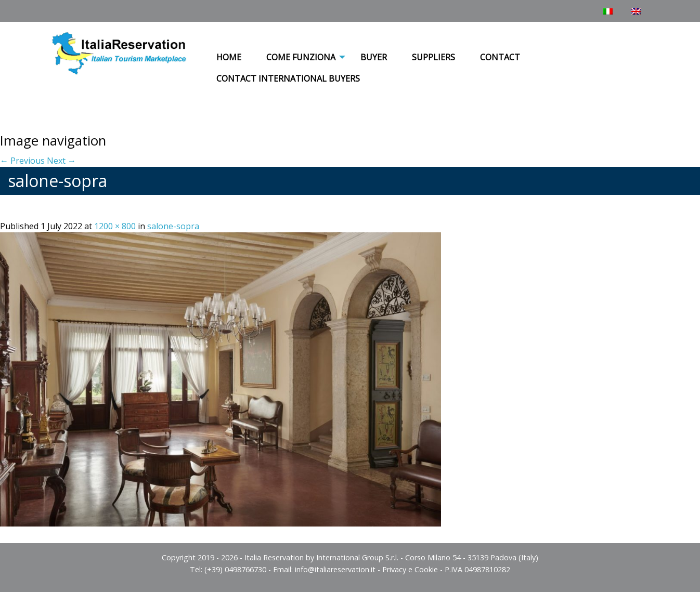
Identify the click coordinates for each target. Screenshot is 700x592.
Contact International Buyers (288, 78)
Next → (61, 161)
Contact (500, 57)
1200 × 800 (115, 226)
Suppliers (433, 57)
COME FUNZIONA (301, 57)
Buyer (374, 57)
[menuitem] (229, 58)
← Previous (22, 161)
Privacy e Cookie (410, 569)
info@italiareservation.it (335, 569)
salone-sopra (173, 226)
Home (229, 57)
